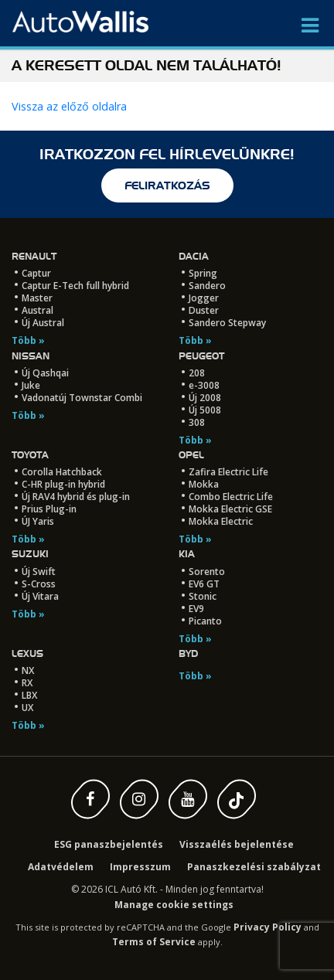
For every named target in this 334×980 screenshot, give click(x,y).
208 (197, 373)
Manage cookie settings (174, 905)
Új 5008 (205, 410)
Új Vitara (40, 596)
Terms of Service (154, 942)
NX (28, 670)
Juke (31, 385)
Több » (28, 340)
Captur (36, 273)
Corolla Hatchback (62, 472)
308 (197, 422)
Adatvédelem (61, 867)
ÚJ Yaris (38, 521)
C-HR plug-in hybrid (63, 484)
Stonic (203, 596)
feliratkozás (167, 185)
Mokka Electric (221, 521)
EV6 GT (204, 584)
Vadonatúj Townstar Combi (82, 398)
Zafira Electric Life (228, 472)
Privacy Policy (268, 927)
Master (37, 298)
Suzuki (30, 554)
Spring (203, 273)
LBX (29, 695)
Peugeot (201, 356)
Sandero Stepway (227, 323)
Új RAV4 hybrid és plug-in (76, 497)
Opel (191, 455)
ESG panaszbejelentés (109, 844)
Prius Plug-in (49, 509)
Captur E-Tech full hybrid (75, 286)
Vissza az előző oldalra (69, 106)
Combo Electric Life (231, 497)
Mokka (204, 484)
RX (27, 683)
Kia (187, 554)
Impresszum (140, 867)
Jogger (204, 298)
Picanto (205, 621)
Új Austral (43, 323)
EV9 (196, 609)
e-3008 (204, 385)
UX (27, 708)
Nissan (31, 356)
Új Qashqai (45, 373)
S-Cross (39, 584)
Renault (34, 256)
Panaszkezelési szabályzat (254, 867)
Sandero (207, 286)
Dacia (194, 256)
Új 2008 (205, 398)
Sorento (207, 572)
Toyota (30, 455)
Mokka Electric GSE (230, 509)
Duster (204, 310)
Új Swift (39, 572)
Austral (37, 310)
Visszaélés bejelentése (237, 844)
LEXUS (27, 653)
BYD (188, 653)
